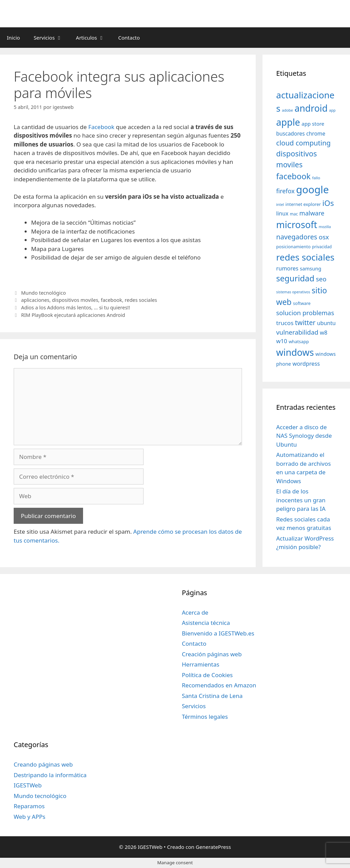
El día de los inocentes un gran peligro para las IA (301, 500)
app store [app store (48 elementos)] (313, 124)
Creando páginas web (43, 764)
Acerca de (195, 612)
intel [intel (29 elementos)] (280, 204)
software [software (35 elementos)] (302, 303)
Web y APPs (30, 817)
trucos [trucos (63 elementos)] (285, 323)
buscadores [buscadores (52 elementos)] (291, 134)
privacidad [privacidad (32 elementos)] (322, 247)
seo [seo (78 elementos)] (321, 279)
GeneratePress (213, 847)
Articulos (94, 38)
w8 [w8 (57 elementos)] (324, 333)
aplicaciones (35, 300)
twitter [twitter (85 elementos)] (305, 323)
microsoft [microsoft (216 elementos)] (297, 225)
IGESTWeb (28, 785)
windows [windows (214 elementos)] (295, 352)
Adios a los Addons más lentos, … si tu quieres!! (76, 307)
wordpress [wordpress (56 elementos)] (306, 364)
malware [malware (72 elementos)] (312, 213)
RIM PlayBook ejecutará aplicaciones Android (73, 315)
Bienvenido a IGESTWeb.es (218, 633)
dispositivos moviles (75, 300)
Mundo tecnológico (44, 293)
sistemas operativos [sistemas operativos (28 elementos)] (293, 292)
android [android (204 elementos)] (311, 108)
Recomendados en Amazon (219, 685)
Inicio (13, 38)
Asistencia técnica (206, 623)
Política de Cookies (207, 675)
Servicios (51, 38)
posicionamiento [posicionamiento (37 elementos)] (293, 247)
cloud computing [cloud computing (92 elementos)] (303, 143)
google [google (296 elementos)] (312, 190)
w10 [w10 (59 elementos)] (282, 341)
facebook (111, 300)
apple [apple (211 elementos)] (288, 122)
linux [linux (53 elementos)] (282, 213)
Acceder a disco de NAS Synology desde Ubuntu (304, 436)
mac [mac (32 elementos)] (294, 214)
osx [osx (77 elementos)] (324, 237)
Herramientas (201, 664)
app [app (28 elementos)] (332, 110)
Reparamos (29, 806)
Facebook (101, 127)
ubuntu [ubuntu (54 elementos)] (327, 323)
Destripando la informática (50, 775)
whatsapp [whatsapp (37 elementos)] (299, 341)
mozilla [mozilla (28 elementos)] (325, 227)
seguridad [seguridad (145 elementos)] (295, 278)
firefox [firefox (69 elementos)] (285, 191)
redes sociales (141, 300)
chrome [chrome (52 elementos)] (316, 134)
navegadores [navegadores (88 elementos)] (297, 237)
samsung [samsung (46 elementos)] (311, 268)
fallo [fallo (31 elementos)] (316, 178)
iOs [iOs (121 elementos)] (328, 203)
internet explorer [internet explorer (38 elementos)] (303, 204)
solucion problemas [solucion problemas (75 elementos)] (305, 313)
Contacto (129, 38)
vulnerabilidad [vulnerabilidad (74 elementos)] (297, 332)
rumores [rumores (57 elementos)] (287, 268)
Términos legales (205, 717)
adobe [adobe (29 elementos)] (288, 110)
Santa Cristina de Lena (212, 696)
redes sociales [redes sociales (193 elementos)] (305, 257)
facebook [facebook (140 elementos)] (293, 176)
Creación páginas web (212, 654)
